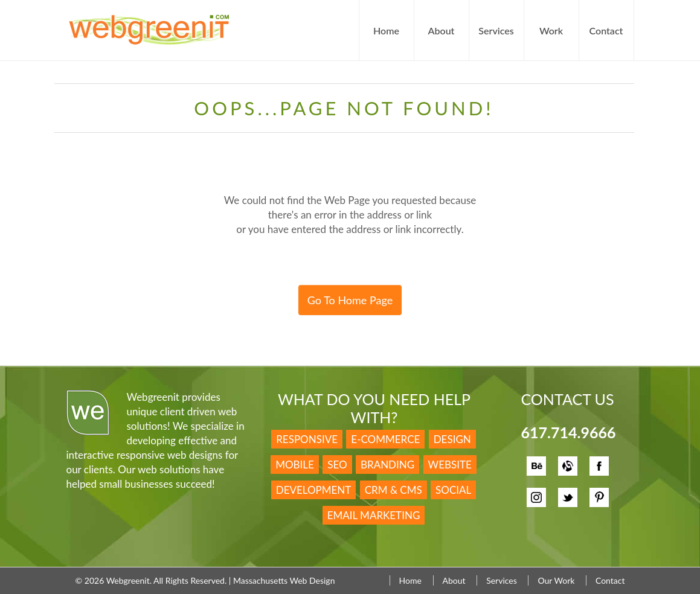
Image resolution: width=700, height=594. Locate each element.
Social (453, 490)
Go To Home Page (350, 300)
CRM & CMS (393, 490)
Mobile (295, 465)
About (442, 30)
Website (450, 465)
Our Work (556, 580)
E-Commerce (385, 439)
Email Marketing (374, 515)
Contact (606, 30)
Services (496, 30)
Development (314, 490)
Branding (387, 465)
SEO (337, 465)
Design (452, 439)
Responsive (307, 439)
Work (551, 30)
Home (386, 30)
